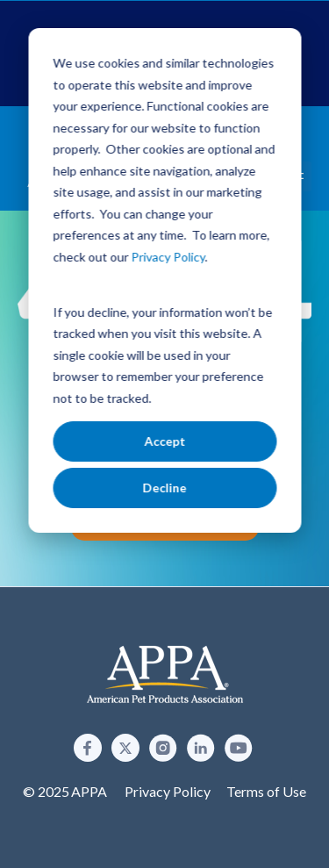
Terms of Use (266, 791)
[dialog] (164, 280)
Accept (164, 441)
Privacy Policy (168, 791)
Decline (165, 488)
